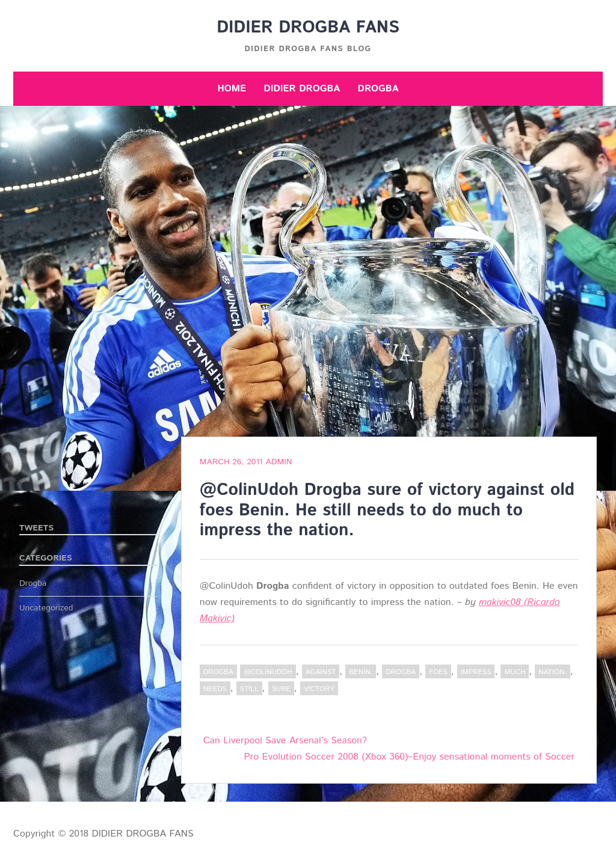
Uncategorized (46, 608)
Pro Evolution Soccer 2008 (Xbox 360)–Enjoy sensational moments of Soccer (409, 757)
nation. (553, 672)
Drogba (378, 89)
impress (476, 672)
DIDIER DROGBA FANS (308, 28)
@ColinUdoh (268, 672)
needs (215, 689)
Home (232, 89)
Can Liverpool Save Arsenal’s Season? (285, 741)
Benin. (361, 672)
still (249, 689)
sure (281, 689)
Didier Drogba (302, 89)
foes (438, 672)
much (515, 672)
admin (279, 462)
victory (319, 689)
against (321, 672)
